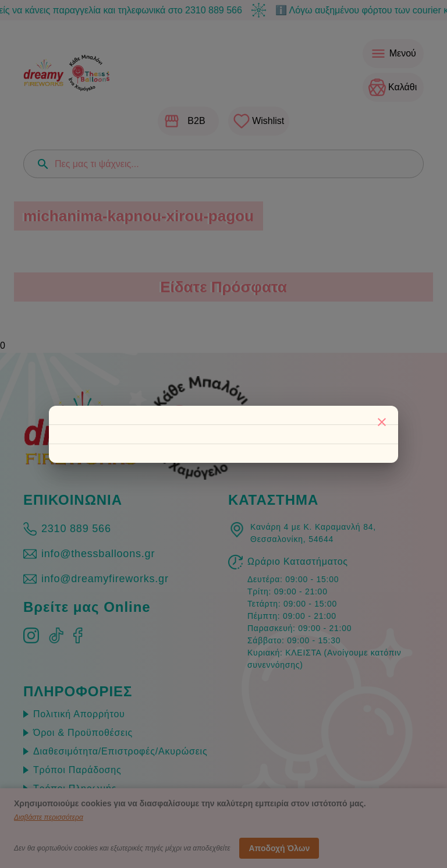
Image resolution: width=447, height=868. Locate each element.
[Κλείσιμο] (382, 422)
